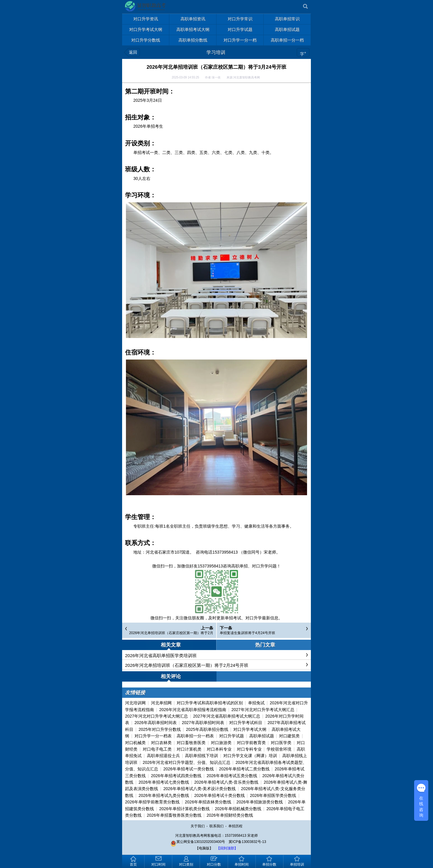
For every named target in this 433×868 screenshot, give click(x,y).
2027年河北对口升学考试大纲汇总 (263, 710)
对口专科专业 (249, 749)
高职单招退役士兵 (163, 756)
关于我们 (198, 826)
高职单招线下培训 (201, 756)
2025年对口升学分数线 (160, 729)
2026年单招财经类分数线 (230, 815)
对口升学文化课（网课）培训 (250, 756)
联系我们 (216, 826)
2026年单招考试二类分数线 (244, 769)
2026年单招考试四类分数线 (176, 776)
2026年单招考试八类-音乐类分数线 (226, 782)
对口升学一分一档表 (153, 736)
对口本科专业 (219, 749)
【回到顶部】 (227, 848)
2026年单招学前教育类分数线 (152, 802)
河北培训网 (135, 703)
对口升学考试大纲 (250, 729)
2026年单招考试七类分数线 (164, 782)
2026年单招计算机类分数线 (184, 809)
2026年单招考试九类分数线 (164, 795)
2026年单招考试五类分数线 (232, 776)
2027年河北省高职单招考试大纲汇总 (227, 716)
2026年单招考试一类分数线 (189, 769)
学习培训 (216, 52)
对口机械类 (135, 743)
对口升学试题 (232, 736)
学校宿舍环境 (279, 749)
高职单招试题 (262, 736)
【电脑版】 (204, 848)
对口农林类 (161, 743)
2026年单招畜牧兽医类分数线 (174, 815)
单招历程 (235, 826)
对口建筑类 (289, 736)
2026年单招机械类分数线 (238, 809)
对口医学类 (281, 743)
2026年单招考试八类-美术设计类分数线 (200, 789)
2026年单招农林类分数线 (208, 802)
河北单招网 (161, 703)
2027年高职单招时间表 (203, 723)
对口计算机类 (189, 749)
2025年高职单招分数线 (207, 729)
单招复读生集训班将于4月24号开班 (247, 633)
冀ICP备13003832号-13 (247, 842)
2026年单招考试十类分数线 (219, 795)
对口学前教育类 (251, 743)
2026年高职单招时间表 (156, 723)
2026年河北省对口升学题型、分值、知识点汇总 (187, 762)
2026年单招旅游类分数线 (260, 802)
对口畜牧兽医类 (191, 743)
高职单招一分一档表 (195, 736)
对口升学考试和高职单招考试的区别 (210, 703)
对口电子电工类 (157, 749)
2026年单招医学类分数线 (273, 795)
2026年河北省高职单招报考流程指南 (193, 710)
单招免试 (256, 703)
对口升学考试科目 (246, 723)
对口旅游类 (221, 743)
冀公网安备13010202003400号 (198, 842)
